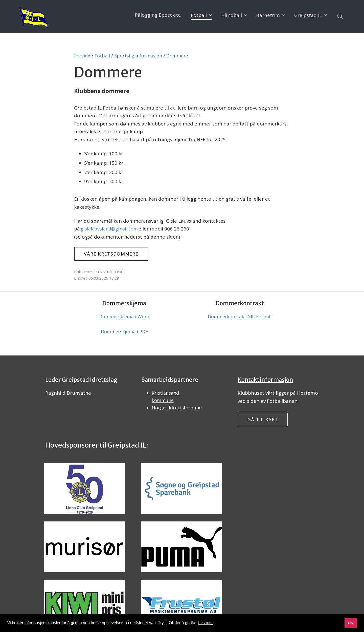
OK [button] (351, 623)
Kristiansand (167, 395)
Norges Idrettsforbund (178, 411)
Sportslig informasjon (140, 56)
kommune (163, 403)
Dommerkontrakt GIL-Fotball (240, 318)
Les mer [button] (206, 623)
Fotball (103, 56)
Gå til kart (265, 422)
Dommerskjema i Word (124, 318)
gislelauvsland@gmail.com (111, 229)
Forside (83, 56)
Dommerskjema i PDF (124, 333)
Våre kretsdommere (115, 254)
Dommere (181, 56)
